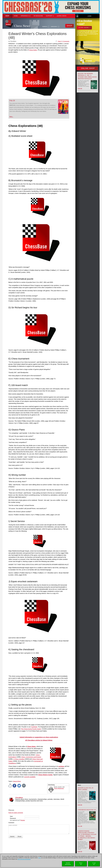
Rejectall (81, 864)
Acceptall (94, 864)
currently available (30, 777)
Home (16, 16)
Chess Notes (33, 50)
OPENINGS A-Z (26, 16)
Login (89, 16)
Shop (7, 16)
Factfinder (34, 727)
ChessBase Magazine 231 (87, 810)
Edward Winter (17, 781)
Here (40, 858)
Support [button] (50, 16)
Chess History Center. (46, 775)
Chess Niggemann (59, 788)
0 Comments (66, 41)
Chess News (22, 26)
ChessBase (19, 798)
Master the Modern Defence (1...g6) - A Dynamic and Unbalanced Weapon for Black (87, 76)
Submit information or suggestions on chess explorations (39, 737)
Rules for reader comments (16, 813)
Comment (11, 823)
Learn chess (62, 16)
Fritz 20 (12, 101)
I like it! (60, 41)
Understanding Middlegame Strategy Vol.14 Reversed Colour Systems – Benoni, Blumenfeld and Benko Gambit (87, 835)
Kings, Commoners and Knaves (31, 757)
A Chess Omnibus (19, 759)
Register (23, 820)
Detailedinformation (68, 864)
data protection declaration (24, 859)
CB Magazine (38, 16)
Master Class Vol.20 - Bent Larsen (86, 789)
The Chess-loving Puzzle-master (31, 729)
